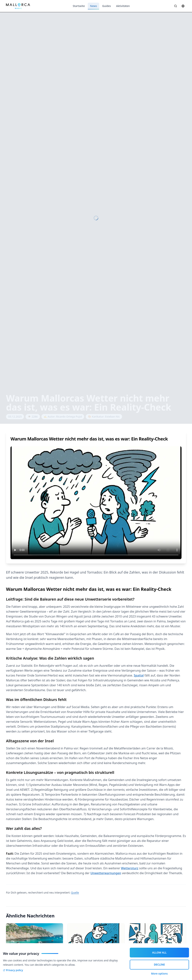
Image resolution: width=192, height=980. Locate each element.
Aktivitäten (123, 6)
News (93, 7)
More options (159, 974)
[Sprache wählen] (183, 6)
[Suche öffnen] (175, 6)
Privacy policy (13, 970)
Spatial (139, 675)
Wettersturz (130, 868)
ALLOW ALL (159, 952)
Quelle (75, 893)
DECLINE (159, 964)
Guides (106, 6)
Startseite (79, 6)
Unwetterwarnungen (106, 873)
